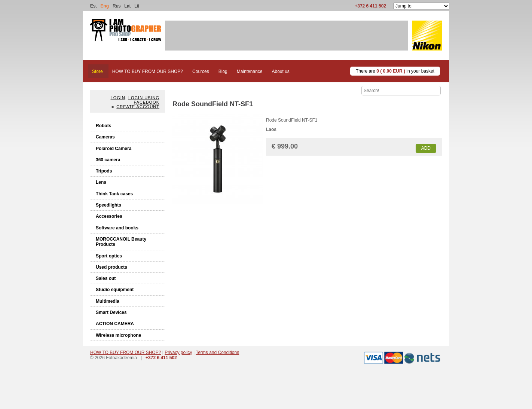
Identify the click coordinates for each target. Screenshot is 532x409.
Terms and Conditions (217, 352)
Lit (137, 6)
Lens (101, 182)
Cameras (105, 137)
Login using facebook (144, 100)
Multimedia (108, 301)
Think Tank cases (114, 194)
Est (93, 6)
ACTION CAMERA (115, 324)
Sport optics (109, 256)
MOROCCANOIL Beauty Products (121, 242)
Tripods (104, 171)
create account (138, 107)
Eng (105, 6)
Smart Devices (111, 312)
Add (426, 148)
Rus (117, 6)
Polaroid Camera (114, 149)
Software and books (117, 228)
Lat (127, 6)
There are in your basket (395, 71)
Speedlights (108, 205)
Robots (103, 126)
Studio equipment (115, 290)
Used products (111, 267)
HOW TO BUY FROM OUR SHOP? (126, 352)
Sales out (106, 278)
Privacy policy (178, 352)
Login (118, 98)
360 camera (108, 160)
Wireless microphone (118, 335)
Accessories (109, 216)
